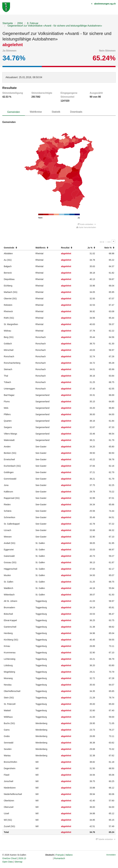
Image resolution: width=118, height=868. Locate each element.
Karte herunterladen (86, 227)
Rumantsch (60, 858)
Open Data (8, 862)
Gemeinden (14, 112)
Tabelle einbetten (106, 839)
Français (60, 855)
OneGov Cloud (9, 858)
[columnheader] (18, 248)
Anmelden (111, 855)
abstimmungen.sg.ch (105, 4)
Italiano (69, 855)
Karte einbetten (87, 224)
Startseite (8, 23)
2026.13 (22, 858)
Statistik (56, 112)
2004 (20, 23)
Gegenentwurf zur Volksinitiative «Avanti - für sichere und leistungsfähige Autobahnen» (54, 26)
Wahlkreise (36, 112)
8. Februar (33, 23)
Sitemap (18, 862)
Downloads (76, 112)
